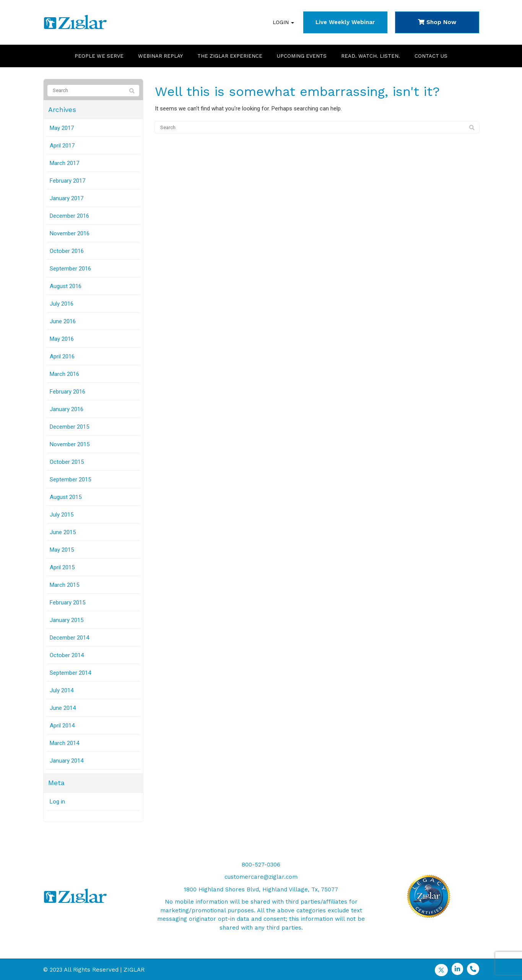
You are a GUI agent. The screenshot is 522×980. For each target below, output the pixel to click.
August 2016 (66, 286)
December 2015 (69, 427)
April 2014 (62, 726)
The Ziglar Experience (230, 56)
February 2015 (67, 603)
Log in (57, 802)
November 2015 (70, 444)
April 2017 (62, 146)
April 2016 (62, 356)
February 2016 (67, 392)
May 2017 (62, 128)
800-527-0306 (261, 865)
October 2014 (67, 655)
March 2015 (64, 585)
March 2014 (64, 743)
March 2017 (64, 163)
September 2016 (70, 269)
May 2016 (62, 339)
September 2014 (70, 673)
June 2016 (63, 321)
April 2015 (62, 567)
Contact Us (431, 56)
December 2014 (69, 638)
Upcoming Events (302, 56)
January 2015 (67, 620)
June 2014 (63, 708)
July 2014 (62, 690)
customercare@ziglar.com (261, 877)
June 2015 (63, 532)
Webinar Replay (160, 56)
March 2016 (64, 374)
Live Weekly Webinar (345, 22)
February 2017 (67, 181)
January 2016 (67, 409)
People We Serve (99, 56)
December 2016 (69, 216)
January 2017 (67, 198)
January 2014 (67, 761)
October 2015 (67, 462)
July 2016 (62, 304)
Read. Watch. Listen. (371, 56)
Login (283, 22)
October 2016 (67, 251)
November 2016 (70, 233)
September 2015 (70, 479)
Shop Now (437, 22)
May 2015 (62, 550)
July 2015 (62, 515)
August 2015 (66, 497)
